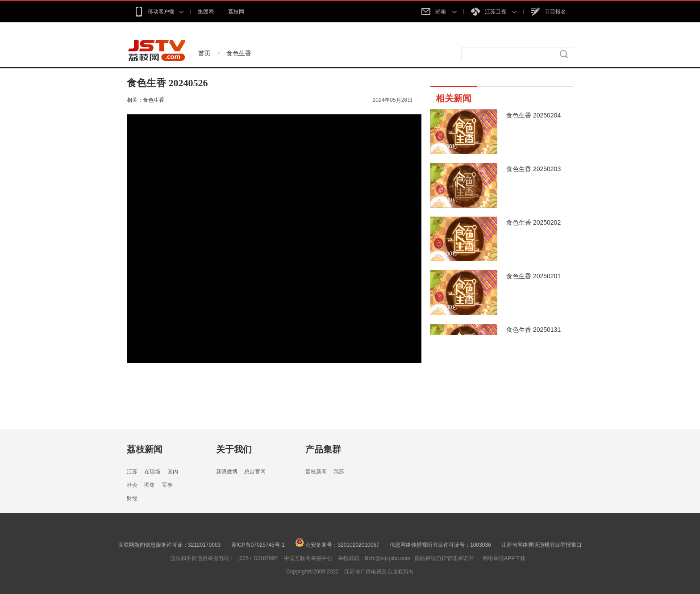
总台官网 (255, 472)
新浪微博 (227, 472)
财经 (132, 498)
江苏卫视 (494, 12)
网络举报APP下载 (504, 558)
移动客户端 (159, 12)
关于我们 (234, 449)
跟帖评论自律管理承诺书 (444, 558)
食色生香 (239, 53)
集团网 (206, 12)
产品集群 (323, 449)
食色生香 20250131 (533, 330)
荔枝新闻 (145, 449)
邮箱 (439, 12)
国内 (173, 472)
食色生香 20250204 (533, 115)
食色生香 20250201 (533, 276)
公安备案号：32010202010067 (337, 545)
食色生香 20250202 (533, 222)
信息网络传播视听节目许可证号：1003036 (440, 545)
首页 (204, 53)
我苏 (339, 472)
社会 (132, 485)
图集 (150, 485)
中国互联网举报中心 (308, 558)
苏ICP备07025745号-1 (258, 545)
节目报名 (548, 12)
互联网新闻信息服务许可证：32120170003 (169, 545)
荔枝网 (236, 12)
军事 (167, 485)
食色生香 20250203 (533, 169)
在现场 (152, 472)
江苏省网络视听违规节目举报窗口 (542, 545)
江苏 (132, 472)
